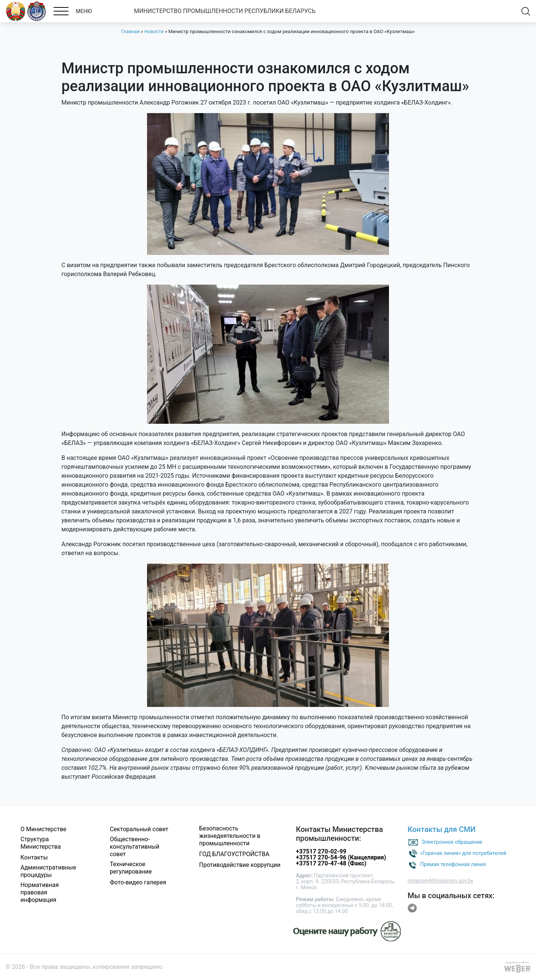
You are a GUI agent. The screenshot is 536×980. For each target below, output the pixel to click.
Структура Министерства (41, 843)
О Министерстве (43, 829)
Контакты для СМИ (442, 829)
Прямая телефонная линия (453, 864)
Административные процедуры (48, 871)
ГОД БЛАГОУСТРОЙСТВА (234, 854)
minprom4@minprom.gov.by (440, 881)
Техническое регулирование (131, 868)
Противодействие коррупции (240, 865)
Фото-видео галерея (138, 882)
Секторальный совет (139, 829)
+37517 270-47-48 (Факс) (331, 863)
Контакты (34, 857)
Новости (154, 31)
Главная (130, 31)
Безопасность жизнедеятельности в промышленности (230, 836)
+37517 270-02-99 (321, 851)
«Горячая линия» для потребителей (463, 853)
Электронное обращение (452, 842)
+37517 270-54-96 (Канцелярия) (341, 857)
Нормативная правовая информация (40, 892)
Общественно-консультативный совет (135, 847)
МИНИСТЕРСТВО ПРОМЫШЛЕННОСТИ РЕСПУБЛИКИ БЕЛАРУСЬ (225, 11)
